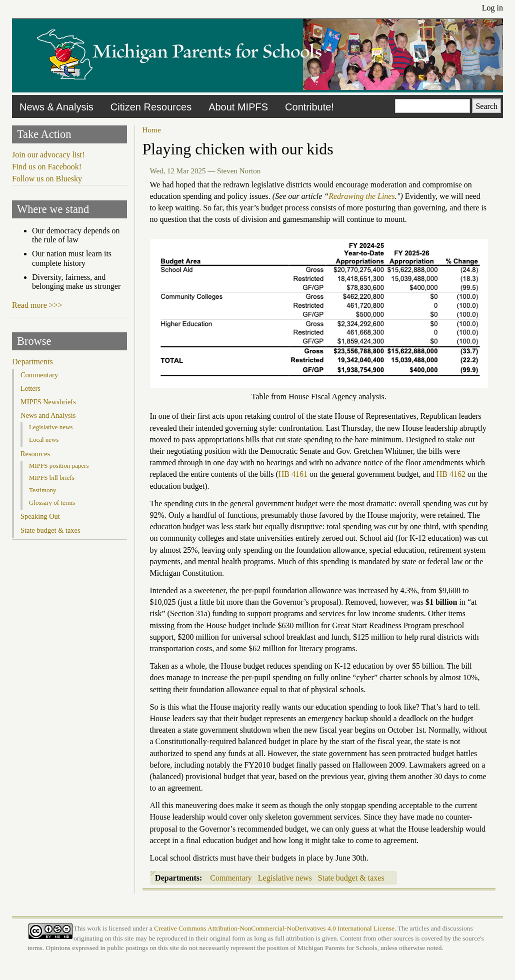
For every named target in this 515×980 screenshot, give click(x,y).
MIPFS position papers (59, 466)
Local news (44, 440)
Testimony (43, 490)
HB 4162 (451, 474)
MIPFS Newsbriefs (48, 402)
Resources (35, 454)
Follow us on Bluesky (47, 179)
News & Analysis (56, 107)
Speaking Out (40, 516)
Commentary (231, 878)
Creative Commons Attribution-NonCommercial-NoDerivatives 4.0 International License (274, 928)
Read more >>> (37, 305)
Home (152, 130)
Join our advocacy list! (48, 155)
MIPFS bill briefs (52, 478)
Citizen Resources (151, 107)
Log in (492, 8)
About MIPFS (238, 107)
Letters (30, 388)
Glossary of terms (52, 502)
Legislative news (285, 878)
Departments (32, 362)
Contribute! (309, 107)
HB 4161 (293, 474)
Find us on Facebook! (47, 167)
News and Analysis (48, 415)
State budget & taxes (351, 878)
